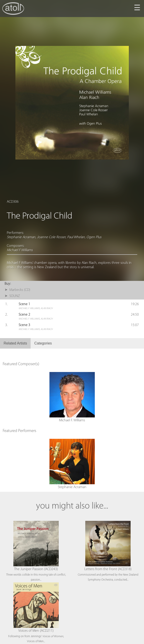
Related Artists (15, 343)
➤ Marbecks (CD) (17, 290)
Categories (43, 343)
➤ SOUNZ (12, 296)
